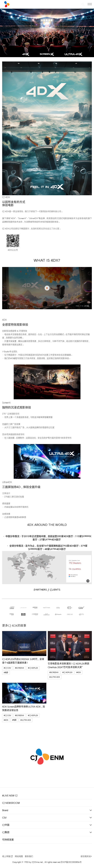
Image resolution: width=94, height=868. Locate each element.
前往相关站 (86, 856)
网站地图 (19, 856)
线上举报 (7, 856)
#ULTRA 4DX (55, 677)
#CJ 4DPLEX (33, 668)
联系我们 (29, 856)
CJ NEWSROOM (11, 803)
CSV (4, 818)
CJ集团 (6, 832)
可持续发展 (8, 840)
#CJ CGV (7, 668)
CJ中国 (6, 825)
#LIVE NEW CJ (10, 796)
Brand (5, 810)
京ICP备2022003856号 (71, 862)
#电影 (6, 673)
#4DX (79, 673)
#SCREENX (20, 668)
